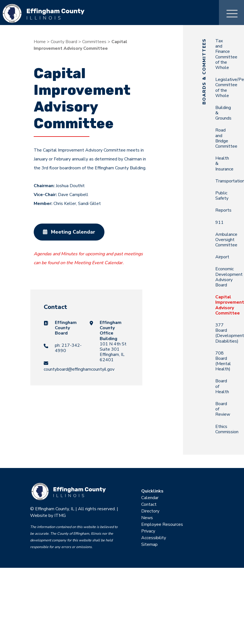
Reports (223, 210)
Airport (222, 257)
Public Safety (222, 196)
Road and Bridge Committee (226, 138)
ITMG (60, 516)
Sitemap (149, 544)
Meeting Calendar (69, 232)
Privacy (148, 531)
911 (219, 222)
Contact (149, 504)
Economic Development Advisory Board (229, 277)
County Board (64, 42)
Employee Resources (162, 524)
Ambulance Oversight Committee (226, 240)
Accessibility (154, 538)
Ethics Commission (227, 429)
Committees (94, 42)
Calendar (150, 498)
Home (40, 42)
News (147, 518)
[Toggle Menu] (232, 12)
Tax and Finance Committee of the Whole (226, 54)
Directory (150, 511)
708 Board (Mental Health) (223, 361)
